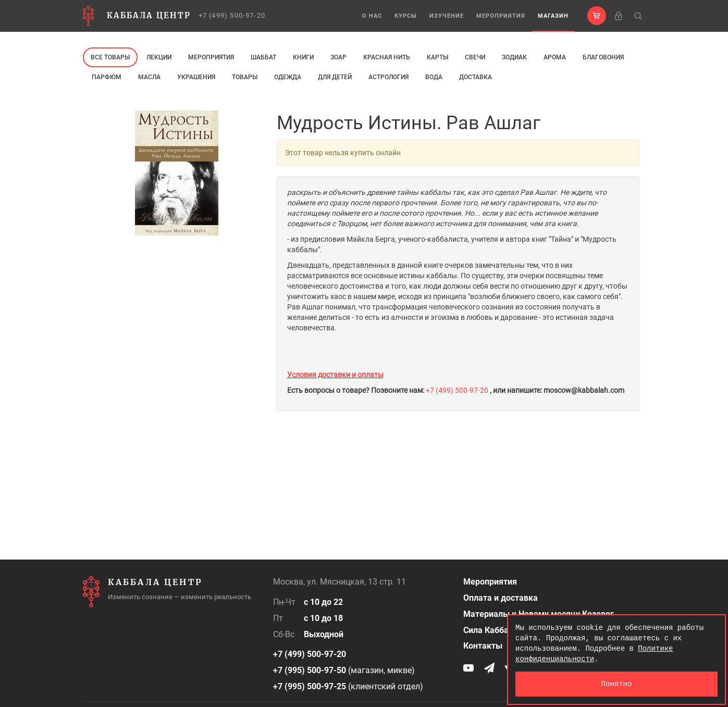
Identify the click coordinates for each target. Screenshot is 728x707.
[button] (597, 16)
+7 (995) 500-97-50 (310, 670)
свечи (475, 57)
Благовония (603, 57)
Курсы (406, 16)
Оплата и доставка (501, 598)
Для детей (335, 77)
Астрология (388, 77)
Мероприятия (501, 16)
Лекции (159, 57)
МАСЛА (149, 77)
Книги (303, 57)
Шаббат (263, 57)
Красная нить (387, 57)
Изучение (447, 16)
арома (555, 57)
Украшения (196, 77)
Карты (437, 57)
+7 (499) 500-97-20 (232, 15)
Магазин (553, 16)
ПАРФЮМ (107, 77)
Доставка (476, 77)
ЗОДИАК (514, 57)
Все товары (110, 57)
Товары (245, 77)
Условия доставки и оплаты (335, 375)
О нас (372, 16)
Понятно (617, 684)
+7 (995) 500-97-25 (310, 686)
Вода (434, 77)
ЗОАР (338, 57)
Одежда (288, 77)
